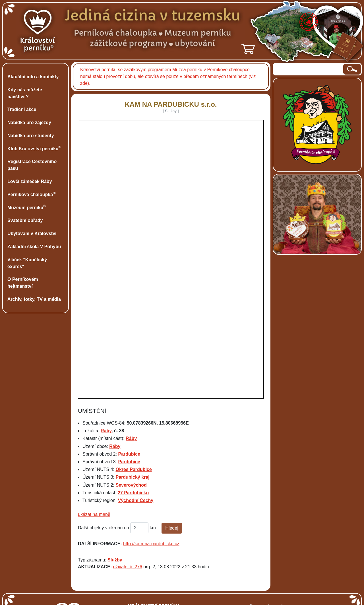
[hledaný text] (308, 69)
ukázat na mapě (94, 514)
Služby (115, 560)
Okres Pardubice (134, 469)
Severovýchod (131, 485)
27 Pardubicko (133, 493)
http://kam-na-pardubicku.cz (151, 544)
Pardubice (129, 454)
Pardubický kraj (132, 477)
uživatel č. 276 (128, 567)
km (153, 528)
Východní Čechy (136, 500)
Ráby (106, 431)
